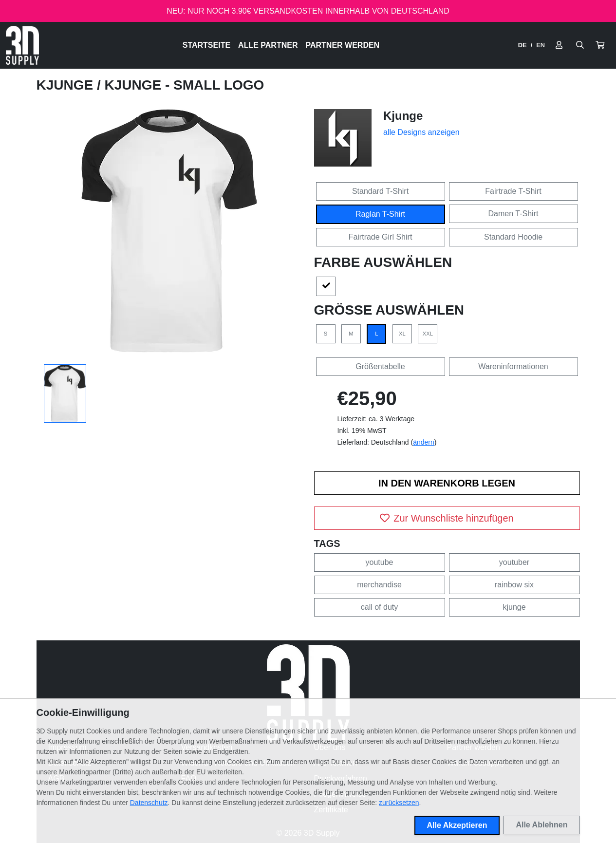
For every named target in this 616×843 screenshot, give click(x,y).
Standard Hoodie (513, 237)
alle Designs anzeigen (421, 132)
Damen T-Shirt (513, 214)
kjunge (514, 607)
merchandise (379, 585)
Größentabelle (380, 366)
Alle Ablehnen (541, 825)
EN (541, 45)
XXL (428, 334)
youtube (380, 562)
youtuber (514, 562)
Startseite (206, 45)
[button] (600, 45)
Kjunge (67, 85)
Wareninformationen (513, 366)
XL (402, 334)
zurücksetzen (399, 803)
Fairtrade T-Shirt (513, 191)
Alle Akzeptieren (457, 825)
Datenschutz (149, 803)
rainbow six (514, 585)
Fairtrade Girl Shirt (381, 237)
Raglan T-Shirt (380, 214)
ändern (424, 442)
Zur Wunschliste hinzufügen (447, 518)
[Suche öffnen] (580, 45)
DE (523, 45)
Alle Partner (268, 45)
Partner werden (342, 45)
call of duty (379, 607)
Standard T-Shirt (380, 191)
